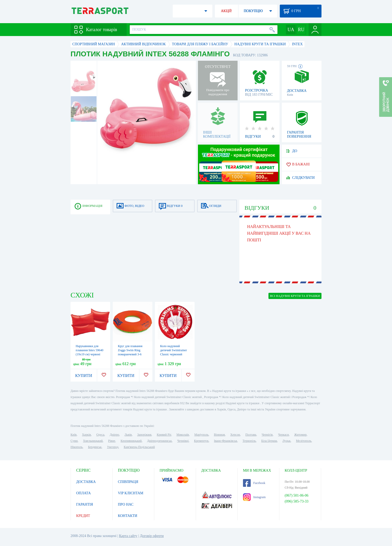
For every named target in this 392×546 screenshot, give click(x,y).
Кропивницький (131, 441)
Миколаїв (183, 435)
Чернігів (267, 435)
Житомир (300, 435)
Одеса (100, 435)
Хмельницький (93, 441)
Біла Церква (269, 441)
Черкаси (283, 435)
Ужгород (113, 447)
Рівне (112, 441)
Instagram (254, 497)
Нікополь (77, 447)
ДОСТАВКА (86, 482)
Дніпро (114, 435)
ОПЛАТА (84, 493)
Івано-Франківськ (225, 441)
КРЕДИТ (83, 516)
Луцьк (286, 441)
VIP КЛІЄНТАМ (131, 493)
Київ (73, 435)
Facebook (254, 483)
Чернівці (183, 441)
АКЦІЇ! (227, 11)
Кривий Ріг (164, 435)
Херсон (235, 435)
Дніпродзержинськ (159, 441)
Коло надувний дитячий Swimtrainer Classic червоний (173, 350)
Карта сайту (128, 536)
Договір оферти (152, 536)
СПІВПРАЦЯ (128, 482)
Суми (74, 441)
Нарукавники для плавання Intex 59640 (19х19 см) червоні (90, 350)
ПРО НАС (126, 504)
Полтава (251, 435)
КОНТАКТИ (128, 516)
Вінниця (219, 435)
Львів (128, 435)
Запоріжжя (144, 435)
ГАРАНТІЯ (85, 504)
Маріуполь (201, 435)
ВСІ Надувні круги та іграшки (295, 296)
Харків (86, 435)
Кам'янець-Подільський (139, 447)
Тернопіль (249, 441)
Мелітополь (304, 441)
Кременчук (201, 441)
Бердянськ (95, 447)
